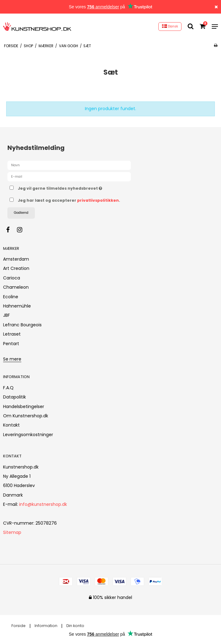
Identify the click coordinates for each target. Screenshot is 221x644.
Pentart (11, 344)
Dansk (170, 26)
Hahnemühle (17, 306)
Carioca (12, 278)
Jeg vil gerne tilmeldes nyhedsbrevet (75, 187)
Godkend (21, 213)
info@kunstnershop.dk (43, 504)
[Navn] (69, 165)
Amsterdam (16, 259)
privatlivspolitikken (98, 200)
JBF (6, 315)
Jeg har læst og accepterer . (69, 200)
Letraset (12, 334)
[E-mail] (69, 176)
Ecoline (11, 297)
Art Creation (16, 268)
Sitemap (12, 532)
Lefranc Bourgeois (22, 325)
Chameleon (16, 287)
